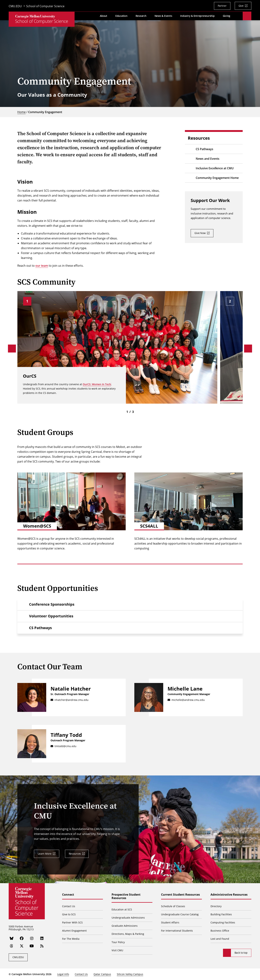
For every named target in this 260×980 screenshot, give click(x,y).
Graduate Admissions (125, 926)
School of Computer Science (45, 6)
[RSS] (42, 946)
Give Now (200, 233)
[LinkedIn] (42, 938)
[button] (130, 605)
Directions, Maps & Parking (128, 934)
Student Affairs (170, 922)
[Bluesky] (12, 938)
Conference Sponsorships (52, 604)
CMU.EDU (15, 6)
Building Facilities (221, 914)
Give (241, 6)
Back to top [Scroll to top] (241, 953)
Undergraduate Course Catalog (180, 914)
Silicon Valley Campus (130, 974)
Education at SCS (122, 909)
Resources (75, 854)
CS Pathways (204, 149)
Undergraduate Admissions (128, 918)
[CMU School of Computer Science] (42, 20)
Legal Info (63, 974)
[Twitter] (22, 946)
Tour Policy (118, 942)
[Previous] (12, 348)
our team (42, 266)
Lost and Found (220, 939)
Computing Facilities (223, 922)
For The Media (71, 939)
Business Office (220, 931)
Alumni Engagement (74, 931)
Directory (216, 906)
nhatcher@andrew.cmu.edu (71, 700)
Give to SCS (69, 914)
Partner (222, 6)
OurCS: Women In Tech (97, 384)
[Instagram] (32, 938)
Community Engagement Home (217, 178)
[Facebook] (22, 938)
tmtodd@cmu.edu (65, 746)
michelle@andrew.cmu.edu (188, 700)
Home (21, 112)
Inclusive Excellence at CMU (215, 168)
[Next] (248, 348)
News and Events (208, 159)
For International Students (177, 931)
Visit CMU (117, 950)
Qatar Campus (102, 974)
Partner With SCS (72, 922)
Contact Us (69, 906)
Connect (68, 895)
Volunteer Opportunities (51, 616)
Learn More (45, 854)
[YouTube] (32, 946)
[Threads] (12, 946)
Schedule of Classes (173, 906)
